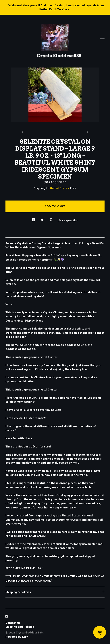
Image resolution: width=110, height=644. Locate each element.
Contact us (13, 623)
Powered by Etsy (17, 636)
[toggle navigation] (102, 38)
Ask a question (68, 220)
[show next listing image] (79, 131)
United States (59, 188)
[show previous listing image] (31, 131)
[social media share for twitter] (42, 219)
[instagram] (7, 616)
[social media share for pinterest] (51, 219)
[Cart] (100, 632)
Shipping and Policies (20, 626)
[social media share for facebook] (33, 219)
